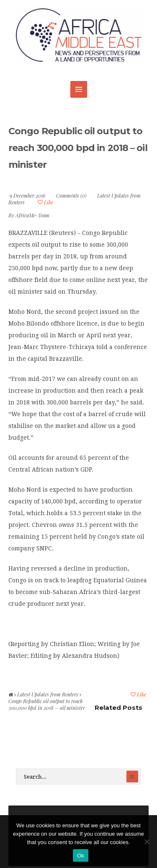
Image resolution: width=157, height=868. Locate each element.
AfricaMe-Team (32, 215)
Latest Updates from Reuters (48, 694)
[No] (147, 842)
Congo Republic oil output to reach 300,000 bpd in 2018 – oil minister (78, 148)
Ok (81, 856)
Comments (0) (71, 195)
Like (45, 202)
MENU (79, 89)
